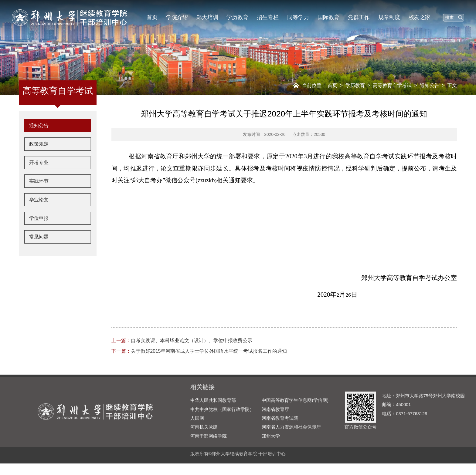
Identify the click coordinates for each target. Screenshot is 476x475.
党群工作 (359, 17)
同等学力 (298, 17)
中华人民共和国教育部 (213, 424)
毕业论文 (40, 217)
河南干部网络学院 (209, 460)
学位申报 (40, 237)
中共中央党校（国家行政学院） (222, 433)
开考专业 (40, 178)
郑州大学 (271, 460)
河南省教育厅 (275, 433)
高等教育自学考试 (392, 85)
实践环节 (40, 197)
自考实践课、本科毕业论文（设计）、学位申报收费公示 (182, 340)
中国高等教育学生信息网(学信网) (295, 424)
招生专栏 (268, 17)
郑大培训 (207, 17)
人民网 (197, 442)
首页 (152, 17)
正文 (452, 85)
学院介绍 (177, 17)
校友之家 (420, 17)
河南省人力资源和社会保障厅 (291, 451)
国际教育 (328, 17)
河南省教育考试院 (280, 442)
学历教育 (237, 17)
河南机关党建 (204, 451)
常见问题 (40, 256)
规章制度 (389, 17)
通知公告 (430, 85)
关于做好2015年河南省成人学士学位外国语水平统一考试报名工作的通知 (199, 351)
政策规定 (40, 158)
